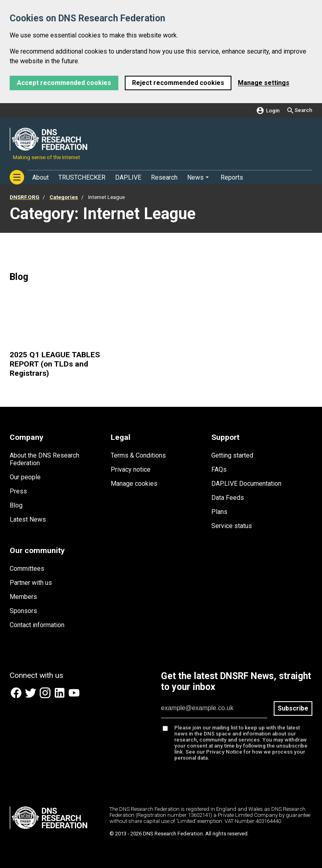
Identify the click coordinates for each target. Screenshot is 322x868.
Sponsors (23, 611)
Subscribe (293, 708)
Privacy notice (131, 469)
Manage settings (264, 83)
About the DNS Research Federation (44, 459)
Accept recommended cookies (64, 83)
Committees (27, 569)
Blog (16, 505)
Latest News (28, 519)
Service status (232, 526)
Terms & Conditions (138, 455)
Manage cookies (134, 484)
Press (18, 491)
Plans (219, 512)
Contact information (37, 625)
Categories (64, 197)
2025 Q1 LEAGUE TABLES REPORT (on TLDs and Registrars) (55, 364)
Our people (25, 477)
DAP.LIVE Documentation (246, 484)
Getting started (232, 455)
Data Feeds (228, 498)
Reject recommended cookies (178, 83)
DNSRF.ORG (25, 197)
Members (23, 597)
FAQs (219, 469)
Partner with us (31, 583)
